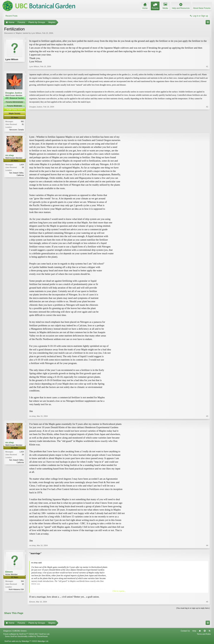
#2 (207, 129)
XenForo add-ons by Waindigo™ (18, 641)
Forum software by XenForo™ (27, 634)
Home (200, 631)
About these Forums (202, 8)
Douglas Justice (14, 93)
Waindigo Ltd (43, 641)
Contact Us (185, 631)
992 (22, 122)
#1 (207, 66)
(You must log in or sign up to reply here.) (193, 608)
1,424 (22, 165)
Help (194, 631)
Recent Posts (11, 16)
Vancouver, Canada (16, 130)
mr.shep (10, 156)
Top (205, 631)
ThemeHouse (42, 637)
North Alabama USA (16, 590)
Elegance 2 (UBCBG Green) (15, 631)
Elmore (9, 572)
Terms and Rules (204, 634)
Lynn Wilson (36, 33)
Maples (19, 33)
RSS (209, 631)
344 (22, 582)
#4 (207, 546)
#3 (207, 416)
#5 (207, 602)
